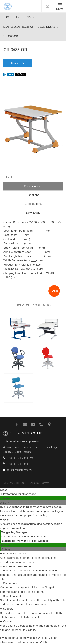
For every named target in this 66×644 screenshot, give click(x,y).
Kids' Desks (47, 27)
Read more (8, 541)
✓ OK (43, 642)
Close (4, 490)
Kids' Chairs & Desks (18, 27)
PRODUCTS (23, 17)
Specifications (33, 186)
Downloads (33, 212)
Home (7, 17)
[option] (33, 128)
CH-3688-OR (10, 36)
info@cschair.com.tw (20, 470)
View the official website (33, 541)
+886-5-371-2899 (18, 458)
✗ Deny (5, 502)
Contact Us (18, 63)
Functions (33, 195)
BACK (54, 291)
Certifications (33, 204)
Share (8, 74)
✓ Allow (5, 498)
